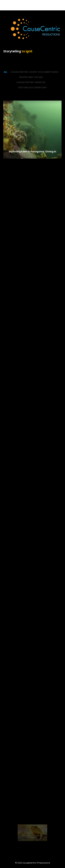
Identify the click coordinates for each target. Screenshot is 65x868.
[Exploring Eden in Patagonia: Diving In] (32, 130)
